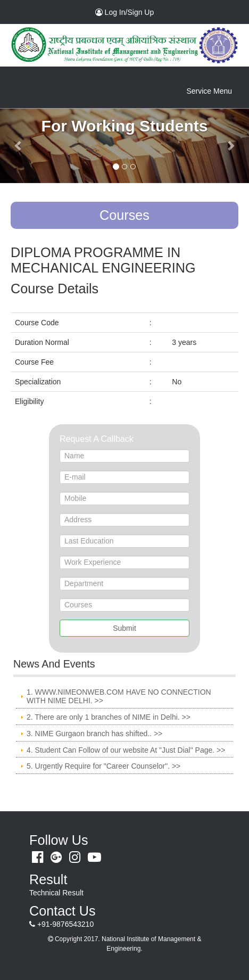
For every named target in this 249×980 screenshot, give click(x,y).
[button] (19, 145)
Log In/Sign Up (138, 12)
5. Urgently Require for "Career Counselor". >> (103, 766)
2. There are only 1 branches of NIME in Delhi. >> (109, 717)
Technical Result (56, 893)
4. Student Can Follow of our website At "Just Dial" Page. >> (126, 750)
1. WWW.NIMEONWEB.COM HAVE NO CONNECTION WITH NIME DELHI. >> (119, 697)
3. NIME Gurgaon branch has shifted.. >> (94, 734)
